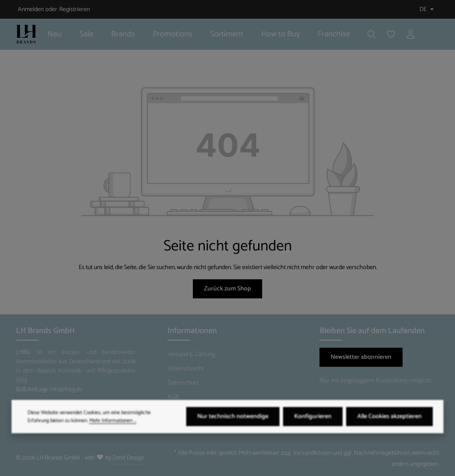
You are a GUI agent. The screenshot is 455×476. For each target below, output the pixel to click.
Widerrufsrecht (186, 369)
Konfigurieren (313, 428)
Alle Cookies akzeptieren (389, 428)
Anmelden (31, 10)
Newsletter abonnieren (361, 357)
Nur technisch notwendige (233, 428)
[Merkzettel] (391, 34)
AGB (173, 397)
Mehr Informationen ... (113, 432)
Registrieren (74, 10)
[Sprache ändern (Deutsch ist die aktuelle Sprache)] (426, 10)
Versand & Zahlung (191, 355)
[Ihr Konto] (411, 34)
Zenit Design (128, 458)
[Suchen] (371, 34)
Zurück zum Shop (227, 289)
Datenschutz (183, 383)
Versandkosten (312, 453)
